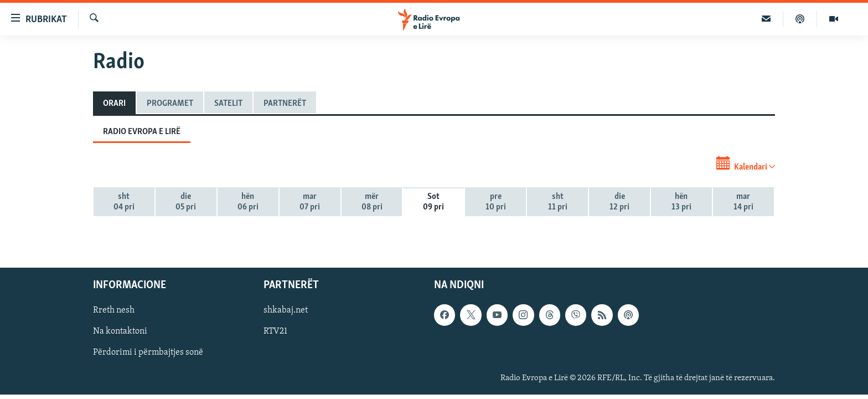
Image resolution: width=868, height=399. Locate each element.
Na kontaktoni (120, 331)
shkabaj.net (286, 310)
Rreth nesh (114, 310)
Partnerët (285, 104)
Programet (170, 104)
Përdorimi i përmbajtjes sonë (148, 352)
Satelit (228, 104)
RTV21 (275, 331)
